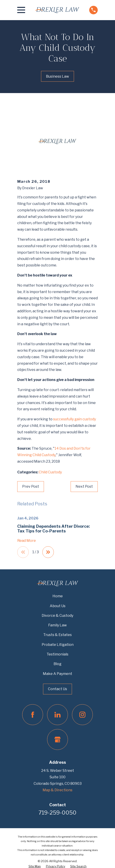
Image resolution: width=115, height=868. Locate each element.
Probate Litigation (58, 645)
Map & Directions (57, 790)
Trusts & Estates (57, 635)
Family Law (57, 625)
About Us (58, 606)
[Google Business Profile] (57, 739)
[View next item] (48, 552)
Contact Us (57, 689)
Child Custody (50, 472)
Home (58, 596)
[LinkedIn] (57, 715)
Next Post (84, 486)
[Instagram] (82, 715)
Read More (27, 541)
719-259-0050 (57, 813)
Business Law (57, 76)
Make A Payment (57, 674)
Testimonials (57, 654)
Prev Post (31, 486)
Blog (57, 664)
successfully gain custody (75, 419)
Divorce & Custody (57, 616)
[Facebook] (33, 715)
